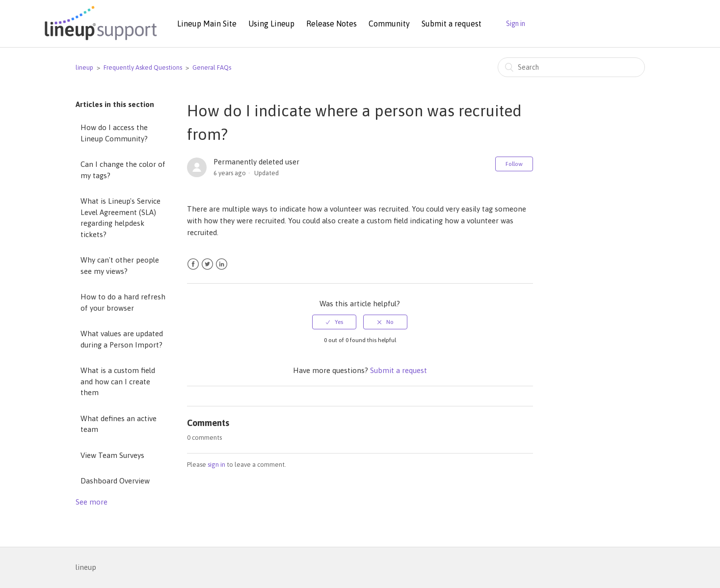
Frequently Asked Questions (143, 67)
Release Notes (332, 24)
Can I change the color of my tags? (123, 170)
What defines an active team (119, 424)
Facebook (193, 264)
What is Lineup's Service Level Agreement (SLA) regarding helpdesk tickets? (120, 218)
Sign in (516, 24)
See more (92, 502)
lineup (84, 67)
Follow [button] (514, 164)
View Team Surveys (112, 455)
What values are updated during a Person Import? (122, 339)
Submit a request (452, 24)
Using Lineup (271, 24)
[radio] (334, 322)
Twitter (207, 264)
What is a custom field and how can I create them (118, 381)
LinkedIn (222, 264)
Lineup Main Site (207, 24)
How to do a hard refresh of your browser (123, 302)
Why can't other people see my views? (120, 266)
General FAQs (212, 67)
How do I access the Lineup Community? (114, 133)
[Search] (571, 67)
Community (389, 24)
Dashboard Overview (115, 481)
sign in (216, 465)
